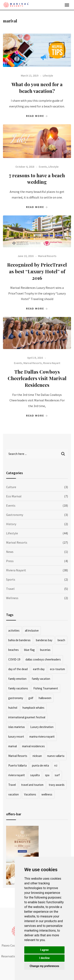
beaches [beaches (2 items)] (14, 650)
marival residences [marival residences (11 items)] (33, 746)
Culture (11, 487)
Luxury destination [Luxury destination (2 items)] (42, 727)
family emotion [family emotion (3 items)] (17, 679)
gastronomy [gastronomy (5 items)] (16, 698)
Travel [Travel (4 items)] (12, 785)
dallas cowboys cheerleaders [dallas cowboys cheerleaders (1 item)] (43, 659)
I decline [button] (44, 958)
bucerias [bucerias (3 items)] (45, 650)
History (11, 524)
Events (43, 167)
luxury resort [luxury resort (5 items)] (16, 737)
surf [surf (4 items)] (57, 775)
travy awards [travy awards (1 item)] (57, 785)
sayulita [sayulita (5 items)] (35, 775)
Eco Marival (14, 496)
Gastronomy (15, 515)
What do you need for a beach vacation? (37, 88)
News (10, 552)
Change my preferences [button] (44, 966)
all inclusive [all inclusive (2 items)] (32, 630)
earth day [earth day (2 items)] (39, 669)
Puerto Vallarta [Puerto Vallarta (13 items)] (17, 765)
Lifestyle (48, 76)
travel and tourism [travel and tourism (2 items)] (32, 785)
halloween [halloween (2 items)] (45, 698)
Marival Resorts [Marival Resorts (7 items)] (18, 756)
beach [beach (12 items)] (61, 640)
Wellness (12, 598)
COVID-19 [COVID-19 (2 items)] (14, 659)
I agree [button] (44, 950)
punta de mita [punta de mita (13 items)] (40, 765)
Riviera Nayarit (52, 363)
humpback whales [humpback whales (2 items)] (33, 708)
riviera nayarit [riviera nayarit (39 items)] (17, 775)
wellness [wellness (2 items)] (47, 794)
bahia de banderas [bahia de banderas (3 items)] (19, 640)
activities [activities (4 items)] (14, 630)
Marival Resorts (47, 256)
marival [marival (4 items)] (13, 746)
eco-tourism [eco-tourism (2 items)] (57, 669)
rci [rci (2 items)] (56, 765)
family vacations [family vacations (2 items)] (18, 688)
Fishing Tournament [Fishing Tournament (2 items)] (46, 688)
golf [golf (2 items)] (31, 698)
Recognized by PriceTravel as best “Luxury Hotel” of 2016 (37, 271)
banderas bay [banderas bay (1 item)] (44, 640)
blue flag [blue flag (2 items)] (29, 650)
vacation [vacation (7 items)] (14, 794)
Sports (11, 579)
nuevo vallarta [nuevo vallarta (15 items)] (56, 756)
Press (10, 561)
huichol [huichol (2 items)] (13, 708)
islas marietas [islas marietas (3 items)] (17, 727)
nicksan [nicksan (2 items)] (37, 756)
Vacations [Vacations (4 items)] (30, 794)
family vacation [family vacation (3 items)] (41, 679)
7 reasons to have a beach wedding (37, 179)
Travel (10, 589)
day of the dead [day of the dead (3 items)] (18, 669)
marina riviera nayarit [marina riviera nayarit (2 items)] (42, 737)
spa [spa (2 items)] (47, 775)
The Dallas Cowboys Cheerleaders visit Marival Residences (37, 378)
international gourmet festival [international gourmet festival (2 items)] (27, 717)
